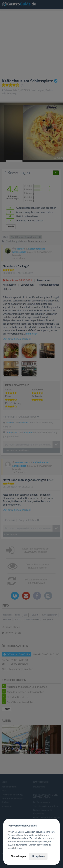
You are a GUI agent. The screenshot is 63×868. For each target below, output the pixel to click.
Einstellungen (18, 856)
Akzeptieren (38, 856)
